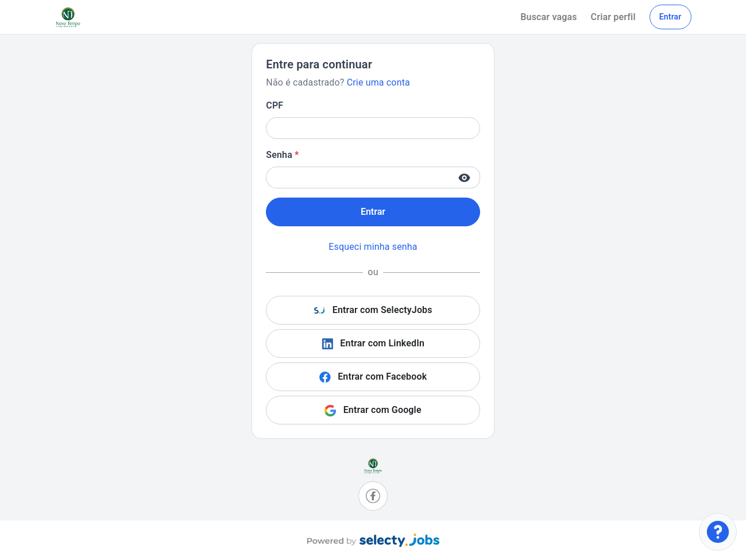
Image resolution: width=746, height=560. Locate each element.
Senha (282, 155)
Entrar (670, 17)
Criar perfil (613, 17)
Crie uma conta (378, 82)
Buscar (548, 17)
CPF (275, 105)
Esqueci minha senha (373, 247)
